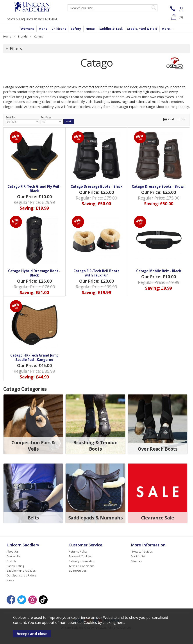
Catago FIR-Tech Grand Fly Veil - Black (34, 189)
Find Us (11, 561)
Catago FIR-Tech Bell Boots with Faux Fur (96, 273)
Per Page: (51, 120)
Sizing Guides (78, 571)
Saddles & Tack (111, 29)
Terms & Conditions (82, 566)
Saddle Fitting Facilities (21, 571)
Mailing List (138, 556)
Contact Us (14, 556)
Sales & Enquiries (32, 19)
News (10, 580)
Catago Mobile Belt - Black (159, 271)
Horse (90, 29)
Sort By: (23, 120)
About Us (13, 551)
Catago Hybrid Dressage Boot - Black (34, 273)
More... (167, 29)
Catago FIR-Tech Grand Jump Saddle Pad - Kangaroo (34, 357)
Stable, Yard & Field (142, 29)
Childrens (59, 29)
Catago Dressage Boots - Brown (159, 186)
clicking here (113, 622)
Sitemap (136, 561)
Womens (28, 29)
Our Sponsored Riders (21, 575)
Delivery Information (82, 561)
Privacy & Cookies (80, 556)
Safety (76, 29)
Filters (16, 48)
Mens (43, 29)
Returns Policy (78, 551)
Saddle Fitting (15, 566)
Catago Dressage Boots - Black (96, 186)
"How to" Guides (142, 551)
